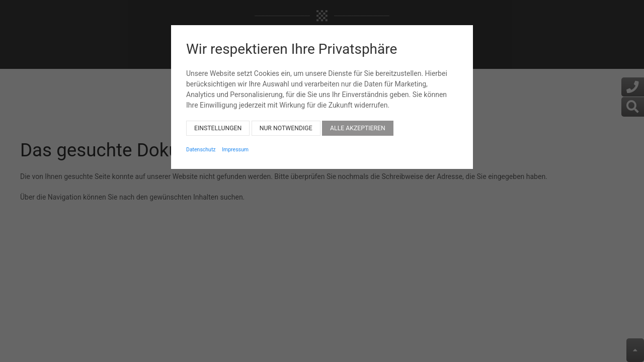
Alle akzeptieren (358, 120)
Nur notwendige (286, 120)
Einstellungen (218, 120)
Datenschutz (201, 142)
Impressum (235, 142)
